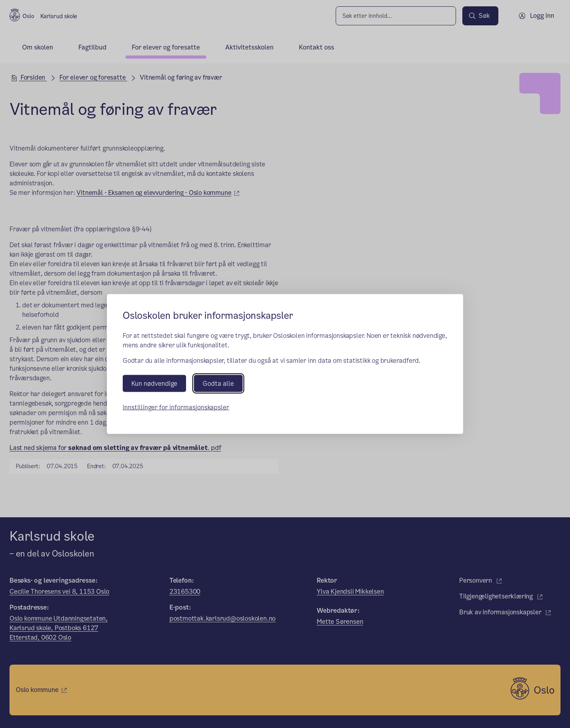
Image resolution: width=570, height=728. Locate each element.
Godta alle (218, 383)
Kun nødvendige (154, 383)
